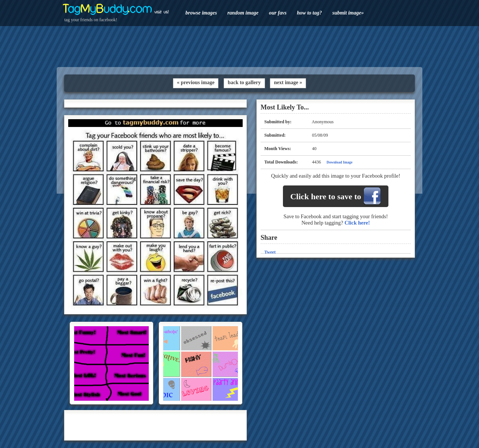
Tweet (270, 252)
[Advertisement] (240, 47)
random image (243, 13)
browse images (201, 13)
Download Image (340, 162)
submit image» (348, 13)
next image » (288, 82)
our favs (278, 13)
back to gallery (244, 82)
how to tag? (310, 13)
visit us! (162, 12)
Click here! (357, 223)
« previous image (196, 82)
